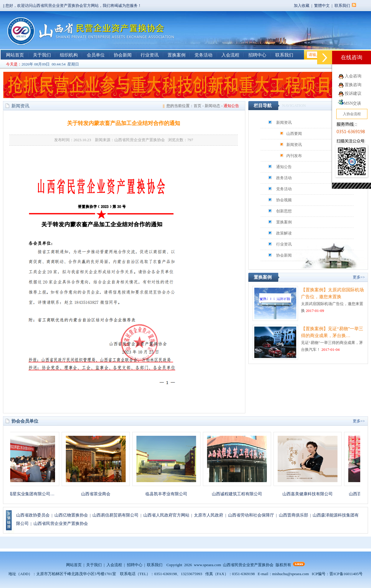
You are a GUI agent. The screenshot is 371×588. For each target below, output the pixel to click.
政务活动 (284, 178)
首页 (197, 106)
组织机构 (69, 55)
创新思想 (284, 211)
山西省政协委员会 (33, 515)
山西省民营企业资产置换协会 (61, 524)
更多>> (359, 277)
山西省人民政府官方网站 (166, 515)
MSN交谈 (349, 103)
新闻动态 (212, 106)
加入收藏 (302, 6)
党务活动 (203, 55)
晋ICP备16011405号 (346, 574)
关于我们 (42, 55)
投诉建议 (353, 93)
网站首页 (15, 55)
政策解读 (284, 233)
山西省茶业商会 (99, 494)
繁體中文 (322, 6)
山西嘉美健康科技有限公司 (311, 494)
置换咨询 (353, 85)
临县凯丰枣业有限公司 (170, 494)
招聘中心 (257, 55)
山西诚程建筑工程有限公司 (240, 494)
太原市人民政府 (209, 515)
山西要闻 (294, 134)
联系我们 (342, 6)
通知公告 (284, 167)
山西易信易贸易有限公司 (115, 515)
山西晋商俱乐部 (294, 515)
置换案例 (177, 55)
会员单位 (96, 55)
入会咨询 (353, 76)
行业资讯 (150, 55)
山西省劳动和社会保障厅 (251, 515)
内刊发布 (294, 156)
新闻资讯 (284, 122)
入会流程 (230, 55)
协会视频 (284, 200)
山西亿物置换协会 (71, 515)
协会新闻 (123, 55)
